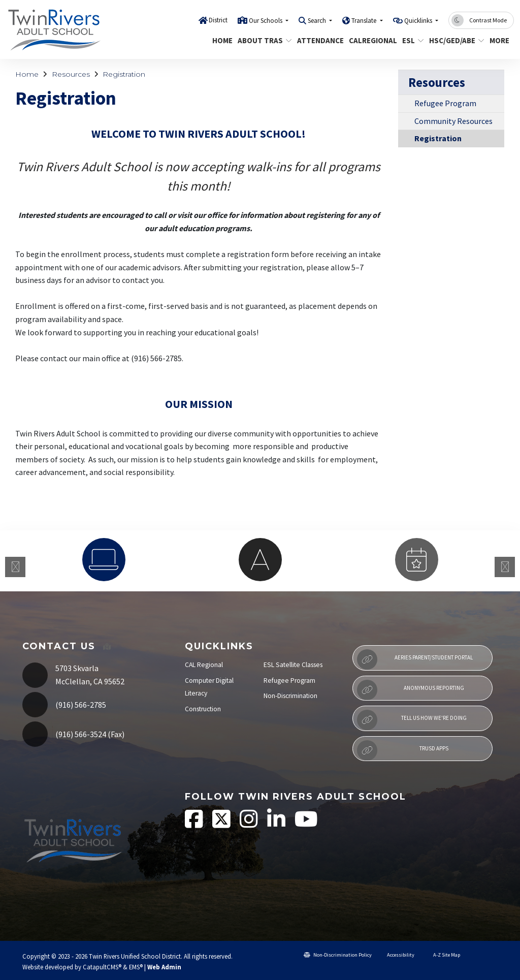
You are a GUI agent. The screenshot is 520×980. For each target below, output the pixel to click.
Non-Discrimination (290, 696)
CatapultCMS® (102, 967)
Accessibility (397, 955)
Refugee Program (445, 103)
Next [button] (505, 567)
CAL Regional (204, 665)
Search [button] (318, 21)
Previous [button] (15, 567)
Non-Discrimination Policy (338, 955)
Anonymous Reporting (411, 690)
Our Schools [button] (266, 21)
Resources (71, 74)
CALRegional (370, 40)
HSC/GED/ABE (454, 40)
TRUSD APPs (403, 750)
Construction (203, 709)
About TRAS (262, 40)
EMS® (136, 967)
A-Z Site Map (442, 955)
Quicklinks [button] (419, 21)
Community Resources (453, 121)
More (500, 40)
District (218, 20)
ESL (412, 40)
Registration (124, 74)
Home (221, 40)
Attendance (318, 40)
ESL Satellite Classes (293, 665)
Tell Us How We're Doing (412, 720)
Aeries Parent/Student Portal (415, 659)
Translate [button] (365, 21)
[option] (104, 560)
